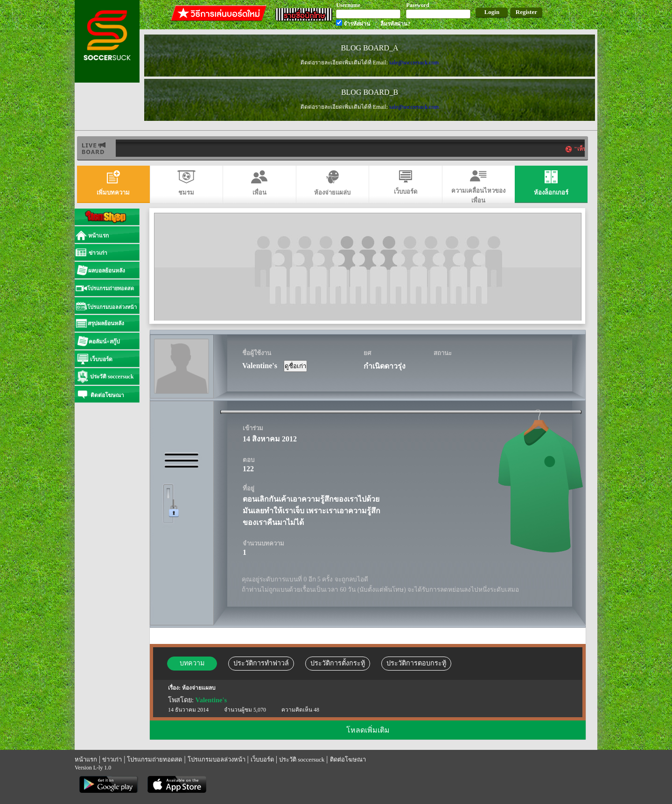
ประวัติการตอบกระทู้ (416, 663)
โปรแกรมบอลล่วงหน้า (217, 759)
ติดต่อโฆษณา (348, 759)
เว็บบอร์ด (262, 759)
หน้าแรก (86, 759)
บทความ (192, 663)
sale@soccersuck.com (414, 63)
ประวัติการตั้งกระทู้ (338, 663)
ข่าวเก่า (112, 759)
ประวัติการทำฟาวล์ (261, 663)
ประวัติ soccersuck (302, 759)
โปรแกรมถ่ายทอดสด (154, 759)
